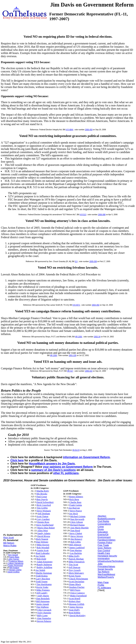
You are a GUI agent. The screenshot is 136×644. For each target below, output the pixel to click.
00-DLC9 (76, 450)
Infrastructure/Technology (111, 561)
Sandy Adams (44, 533)
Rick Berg (74, 499)
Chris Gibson (77, 522)
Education (103, 532)
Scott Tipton (43, 516)
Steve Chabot (76, 533)
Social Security (105, 569)
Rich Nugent (42, 539)
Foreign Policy (105, 543)
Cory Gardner (43, 519)
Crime (101, 527)
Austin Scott (43, 550)
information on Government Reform (86, 457)
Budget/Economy (106, 519)
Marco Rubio (10, 546)
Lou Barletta (76, 553)
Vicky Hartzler (44, 613)
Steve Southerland (45, 525)
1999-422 (89, 371)
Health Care (104, 553)
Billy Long (42, 615)
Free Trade (103, 545)
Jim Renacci (76, 539)
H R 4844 (69, 130)
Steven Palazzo (44, 621)
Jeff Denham (44, 513)
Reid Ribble (75, 613)
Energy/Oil (103, 535)
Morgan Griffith (77, 604)
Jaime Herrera (76, 607)
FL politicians (104, 588)
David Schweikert (45, 502)
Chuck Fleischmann (79, 579)
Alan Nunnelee (44, 618)
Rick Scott (9, 538)
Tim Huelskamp (44, 584)
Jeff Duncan (75, 567)
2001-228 (73, 355)
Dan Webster (42, 542)
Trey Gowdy (75, 570)
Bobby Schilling (45, 567)
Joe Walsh (40, 556)
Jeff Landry (42, 593)
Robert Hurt (75, 601)
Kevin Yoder (42, 587)
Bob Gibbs (76, 542)
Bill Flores (75, 590)
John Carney (14, 559)
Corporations (104, 524)
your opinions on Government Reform (68, 467)
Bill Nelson (9, 543)
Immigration (104, 558)
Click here (17, 460)
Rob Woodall (43, 547)
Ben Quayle (42, 499)
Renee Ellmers (76, 496)
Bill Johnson (75, 545)
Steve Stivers (77, 536)
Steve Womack (44, 511)
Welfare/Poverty (106, 577)
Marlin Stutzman (44, 573)
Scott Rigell (75, 598)
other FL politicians (66, 473)
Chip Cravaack (44, 610)
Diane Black (75, 584)
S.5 (76, 261)
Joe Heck (73, 513)
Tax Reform (104, 572)
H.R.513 (83, 215)
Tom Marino (76, 550)
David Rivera (44, 536)
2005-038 (93, 261)
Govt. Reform (105, 548)
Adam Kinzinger (45, 562)
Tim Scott (73, 564)
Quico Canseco (77, 593)
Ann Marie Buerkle (79, 528)
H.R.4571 (76, 305)
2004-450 (96, 305)
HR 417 (70, 371)
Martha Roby (43, 491)
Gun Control (104, 550)
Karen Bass (14, 557)
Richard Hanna (77, 525)
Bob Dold (41, 559)
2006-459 (89, 130)
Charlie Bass (75, 502)
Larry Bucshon (43, 579)
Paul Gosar (42, 496)
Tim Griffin (42, 508)
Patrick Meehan (76, 559)
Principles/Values (106, 566)
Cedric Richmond (15, 565)
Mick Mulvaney (76, 573)
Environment (104, 537)
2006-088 (102, 215)
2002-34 (97, 337)
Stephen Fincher (77, 587)
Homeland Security (107, 556)
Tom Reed (75, 530)
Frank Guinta (76, 505)
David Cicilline (13, 572)
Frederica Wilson (16, 561)
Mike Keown (43, 545)
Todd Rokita (42, 576)
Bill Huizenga (43, 601)
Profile (101, 585)
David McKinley (78, 615)
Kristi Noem (75, 576)
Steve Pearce (76, 511)
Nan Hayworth (77, 519)
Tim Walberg (42, 607)
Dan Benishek (43, 598)
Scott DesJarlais (77, 581)
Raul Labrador (43, 553)
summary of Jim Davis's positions (54, 470)
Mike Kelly (74, 556)
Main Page (103, 582)
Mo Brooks (42, 494)
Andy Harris (43, 596)
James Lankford (77, 547)
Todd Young (42, 581)
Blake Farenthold (78, 596)
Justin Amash (43, 604)
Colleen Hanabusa (15, 563)
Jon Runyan (74, 508)
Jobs (100, 564)
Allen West (42, 530)
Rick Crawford (44, 505)
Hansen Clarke (15, 570)
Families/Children (107, 540)
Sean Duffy (74, 610)
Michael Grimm (78, 516)
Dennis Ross (43, 522)
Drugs (101, 529)
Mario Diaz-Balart (46, 528)
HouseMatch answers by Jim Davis (52, 464)
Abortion (102, 516)
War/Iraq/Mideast (106, 574)
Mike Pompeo (43, 590)
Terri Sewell (13, 555)
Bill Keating (14, 568)
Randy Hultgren (45, 564)
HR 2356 (78, 337)
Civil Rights (103, 521)
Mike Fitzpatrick (77, 562)
